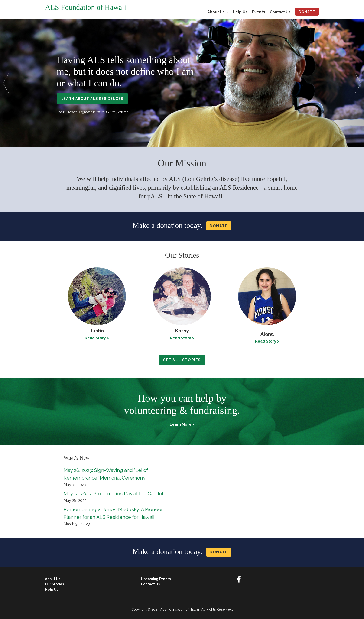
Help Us (240, 12)
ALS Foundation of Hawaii (86, 7)
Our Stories (54, 584)
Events (259, 12)
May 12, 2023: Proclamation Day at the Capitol (114, 494)
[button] (8, 83)
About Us (216, 12)
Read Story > (182, 338)
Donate (307, 12)
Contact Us (280, 12)
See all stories (182, 360)
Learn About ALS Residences (92, 99)
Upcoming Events (156, 579)
